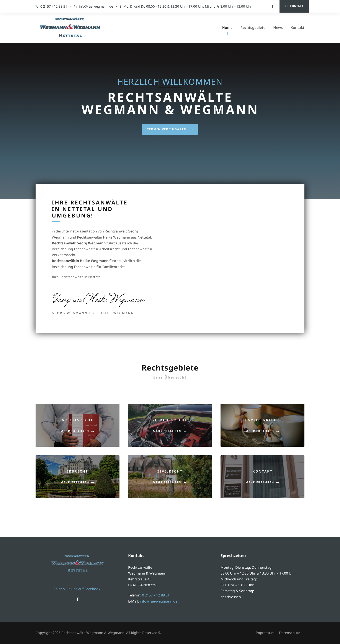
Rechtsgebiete (253, 28)
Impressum (265, 633)
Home (227, 28)
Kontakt (294, 6)
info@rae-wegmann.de (96, 6)
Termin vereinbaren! (170, 119)
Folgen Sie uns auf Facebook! (78, 589)
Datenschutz (289, 633)
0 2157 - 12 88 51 (59, 6)
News (278, 28)
